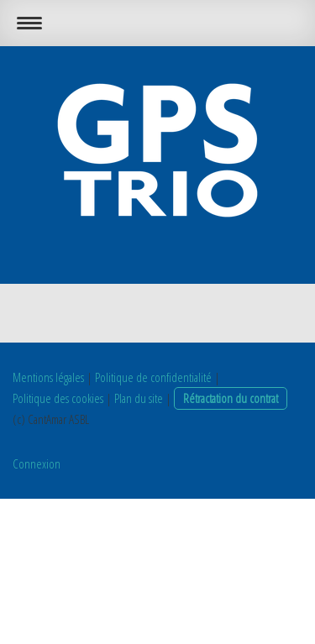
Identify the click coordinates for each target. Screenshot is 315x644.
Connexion (37, 463)
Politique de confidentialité (153, 377)
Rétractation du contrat (231, 398)
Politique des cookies (58, 398)
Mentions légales (48, 377)
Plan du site (139, 398)
